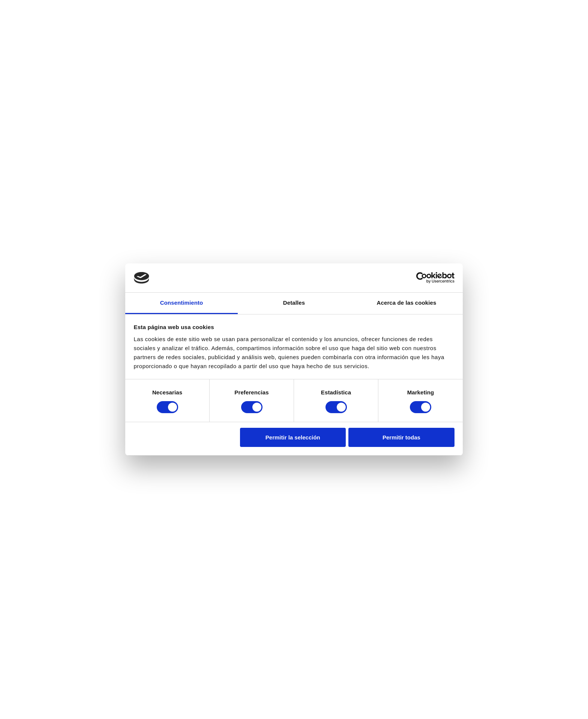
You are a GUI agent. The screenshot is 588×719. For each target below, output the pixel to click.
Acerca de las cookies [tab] (407, 303)
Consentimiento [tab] (182, 303)
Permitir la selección (293, 437)
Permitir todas (401, 437)
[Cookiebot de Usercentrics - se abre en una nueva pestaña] (422, 278)
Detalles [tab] (294, 303)
